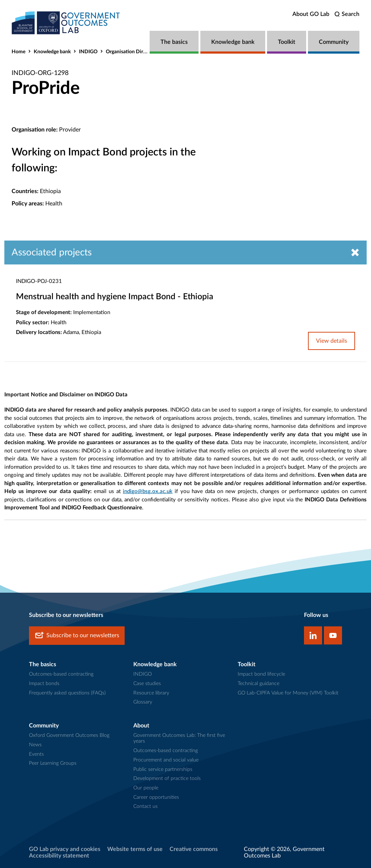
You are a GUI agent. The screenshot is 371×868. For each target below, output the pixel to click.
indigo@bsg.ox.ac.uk (148, 491)
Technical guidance (259, 684)
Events (36, 754)
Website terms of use (135, 849)
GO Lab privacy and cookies (65, 849)
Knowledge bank (233, 42)
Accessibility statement (59, 856)
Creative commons (194, 849)
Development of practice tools (167, 779)
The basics (174, 42)
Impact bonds (44, 684)
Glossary (143, 702)
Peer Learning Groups (53, 763)
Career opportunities (156, 797)
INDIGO (88, 52)
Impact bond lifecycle (261, 674)
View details (332, 341)
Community (334, 42)
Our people (146, 788)
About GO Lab (311, 14)
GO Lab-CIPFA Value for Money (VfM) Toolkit (288, 693)
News (35, 745)
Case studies (147, 684)
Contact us (145, 806)
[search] (347, 14)
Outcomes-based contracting (61, 674)
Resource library (151, 693)
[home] (66, 23)
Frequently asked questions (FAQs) (67, 693)
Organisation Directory (132, 52)
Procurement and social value (166, 760)
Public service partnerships (163, 769)
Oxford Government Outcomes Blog (69, 735)
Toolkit (287, 42)
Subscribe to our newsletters (77, 636)
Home (18, 52)
